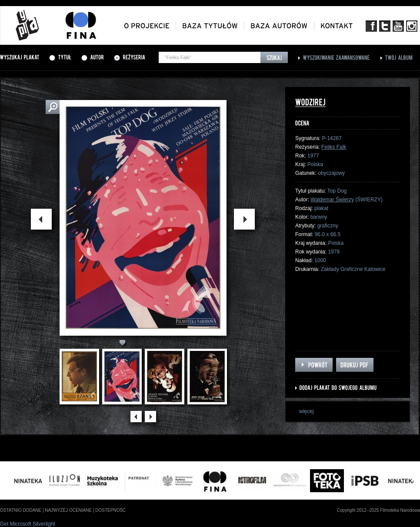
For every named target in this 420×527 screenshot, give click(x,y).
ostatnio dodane (21, 510)
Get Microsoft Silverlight (28, 524)
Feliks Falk (334, 147)
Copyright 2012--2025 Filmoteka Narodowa (378, 510)
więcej (306, 411)
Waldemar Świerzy (332, 200)
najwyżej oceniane (68, 510)
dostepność (110, 510)
